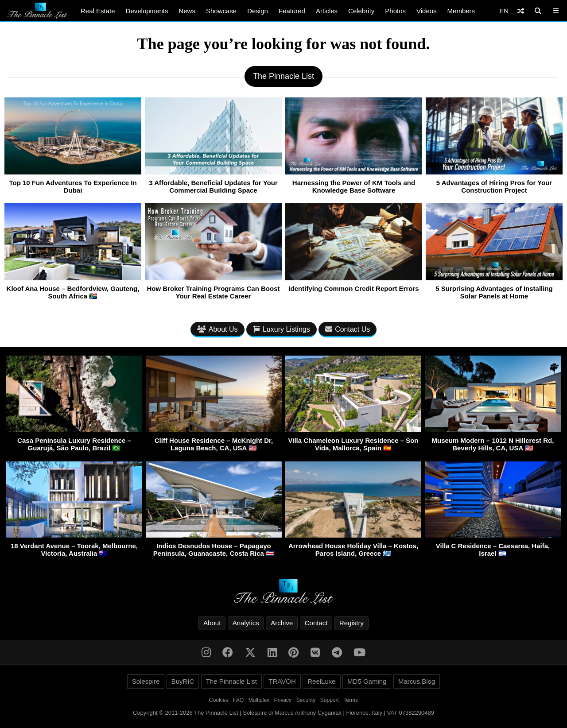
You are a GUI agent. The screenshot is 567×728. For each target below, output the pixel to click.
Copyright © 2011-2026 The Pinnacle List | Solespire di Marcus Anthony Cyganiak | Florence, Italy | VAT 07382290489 (283, 713)
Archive (282, 623)
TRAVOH (282, 681)
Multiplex (259, 700)
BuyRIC (183, 681)
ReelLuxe (321, 681)
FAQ (238, 700)
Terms (351, 700)
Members (461, 11)
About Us (217, 329)
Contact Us (348, 329)
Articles (327, 11)
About (212, 623)
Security (306, 700)
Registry (351, 623)
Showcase (221, 11)
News (187, 11)
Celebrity (361, 11)
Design (258, 11)
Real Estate (98, 11)
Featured (292, 11)
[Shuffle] (521, 11)
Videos (427, 11)
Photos (395, 11)
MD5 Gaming (367, 681)
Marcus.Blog (417, 681)
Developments (147, 11)
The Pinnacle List (231, 681)
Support (330, 700)
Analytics (246, 623)
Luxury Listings (282, 329)
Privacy (283, 700)
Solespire (146, 681)
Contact (316, 623)
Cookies (219, 700)
